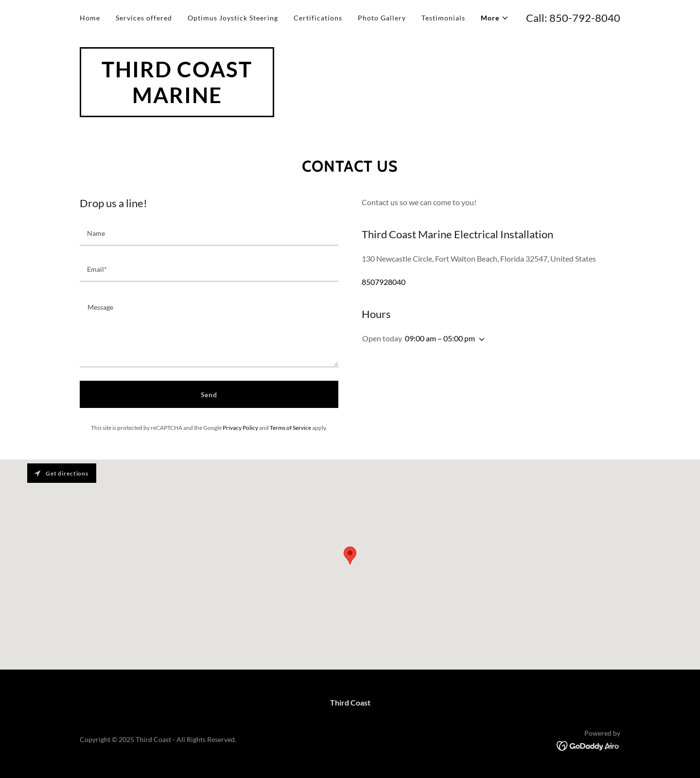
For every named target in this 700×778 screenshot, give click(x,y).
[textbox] (209, 234)
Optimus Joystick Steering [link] (233, 18)
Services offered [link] (144, 18)
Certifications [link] (318, 18)
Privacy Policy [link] (240, 428)
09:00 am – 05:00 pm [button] (440, 338)
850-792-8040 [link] (585, 18)
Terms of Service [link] (290, 428)
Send (209, 395)
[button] (495, 18)
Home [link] (90, 18)
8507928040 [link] (384, 282)
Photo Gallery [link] (382, 18)
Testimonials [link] (443, 18)
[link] (177, 100)
